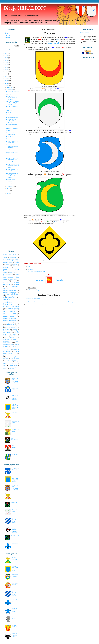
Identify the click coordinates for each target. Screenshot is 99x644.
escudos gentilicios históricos (8, 302)
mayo (8, 193)
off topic (13, 346)
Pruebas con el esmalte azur (15, 388)
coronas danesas (13, 273)
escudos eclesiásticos (11, 294)
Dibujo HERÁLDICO (25, 8)
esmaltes (14, 310)
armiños (15, 256)
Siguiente (59, 280)
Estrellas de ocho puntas (11, 180)
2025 (7, 53)
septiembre (10, 186)
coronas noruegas (14, 276)
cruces (6, 281)
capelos (17, 263)
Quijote (16, 357)
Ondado (9, 131)
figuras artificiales (10, 313)
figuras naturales (10, 320)
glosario (40, 290)
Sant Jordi (15, 413)
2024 (7, 56)
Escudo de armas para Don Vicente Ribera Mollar (13, 166)
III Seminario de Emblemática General (11, 121)
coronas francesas (8, 274)
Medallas (6, 336)
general (17, 322)
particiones (7, 355)
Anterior (40, 280)
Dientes (9, 156)
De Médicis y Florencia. (15, 626)
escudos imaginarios (11, 306)
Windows (12, 369)
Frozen (10, 322)
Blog (6, 33)
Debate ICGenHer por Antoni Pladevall (13, 142)
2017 (7, 72)
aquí (87, 43)
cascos (15, 264)
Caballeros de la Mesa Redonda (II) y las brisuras (13, 146)
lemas (5, 331)
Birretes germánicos (8, 259)
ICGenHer (6, 329)
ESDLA (8, 310)
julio (8, 189)
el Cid (6, 283)
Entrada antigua (70, 302)
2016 (7, 74)
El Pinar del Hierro (15, 430)
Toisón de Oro (14, 365)
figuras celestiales (33, 290)
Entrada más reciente (31, 302)
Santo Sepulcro (11, 360)
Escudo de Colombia (15, 575)
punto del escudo (54, 43)
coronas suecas (13, 279)
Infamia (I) (14, 502)
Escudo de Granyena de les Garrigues (12, 159)
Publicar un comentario (33, 299)
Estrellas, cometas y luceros (36, 271)
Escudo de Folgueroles (13, 150)
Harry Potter (16, 326)
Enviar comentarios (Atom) (41, 305)
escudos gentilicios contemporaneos (11, 297)
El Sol (29, 267)
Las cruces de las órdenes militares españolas (15, 398)
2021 (7, 63)
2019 (7, 67)
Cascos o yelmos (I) (15, 618)
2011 (7, 85)
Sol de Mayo (10, 110)
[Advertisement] (11, 222)
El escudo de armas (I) (15, 422)
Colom (15, 266)
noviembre (10, 90)
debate (14, 281)
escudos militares (14, 308)
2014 (7, 79)
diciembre (10, 87)
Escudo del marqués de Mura (12, 107)
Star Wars (14, 363)
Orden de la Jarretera (9, 348)
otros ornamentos (11, 352)
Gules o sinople (14, 447)
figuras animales (9, 311)
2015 (7, 76)
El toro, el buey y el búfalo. (15, 635)
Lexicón (8, 35)
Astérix (5, 258)
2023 (7, 58)
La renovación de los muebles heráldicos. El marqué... (12, 175)
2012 (7, 83)
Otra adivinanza (14, 439)
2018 (7, 69)
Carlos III (8, 264)
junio (8, 191)
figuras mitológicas (10, 318)
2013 (7, 81)
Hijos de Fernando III (11, 328)
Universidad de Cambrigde (10, 367)
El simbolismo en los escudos (15, 521)
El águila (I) (10, 137)
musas (15, 339)
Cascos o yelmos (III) (12, 128)
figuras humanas (9, 317)
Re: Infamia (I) (15, 536)
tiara (5, 365)
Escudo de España (15, 584)
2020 (7, 65)
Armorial (8, 38)
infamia (15, 329)
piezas (17, 355)
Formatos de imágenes (13, 92)
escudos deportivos (10, 292)
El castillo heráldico (12, 117)
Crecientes (9, 139)
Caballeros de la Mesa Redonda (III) (13, 134)
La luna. (30, 269)
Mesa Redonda (15, 336)
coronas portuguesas (8, 278)
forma (5, 322)
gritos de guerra (7, 326)
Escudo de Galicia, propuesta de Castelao (15, 381)
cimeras (6, 266)
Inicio (51, 302)
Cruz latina (10, 115)
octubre (9, 184)
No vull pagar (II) (14, 558)
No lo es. (9, 113)
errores (17, 284)
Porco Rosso (9, 357)
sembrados (7, 362)
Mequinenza (15, 454)
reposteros (6, 359)
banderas (13, 258)
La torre (9, 94)
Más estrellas (10, 162)
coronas (6, 268)
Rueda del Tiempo (15, 359)
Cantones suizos (8, 263)
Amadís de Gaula (10, 254)
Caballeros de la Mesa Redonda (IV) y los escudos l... (13, 103)
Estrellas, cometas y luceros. (15, 610)
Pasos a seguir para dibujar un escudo (15, 406)
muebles (11, 338)
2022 (7, 60)
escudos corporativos (10, 291)
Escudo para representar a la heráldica (12, 98)
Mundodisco (6, 339)
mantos (15, 334)
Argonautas (6, 256)
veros (5, 368)
